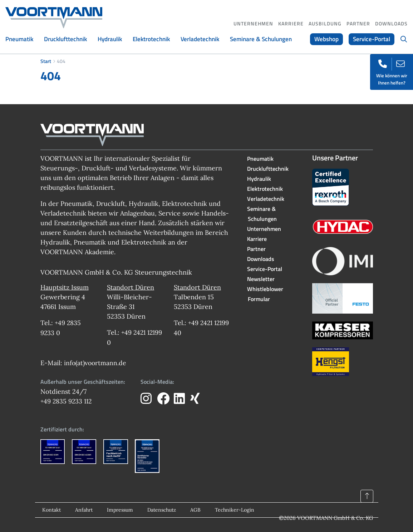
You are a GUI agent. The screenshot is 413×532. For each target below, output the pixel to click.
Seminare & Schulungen (261, 39)
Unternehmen (253, 23)
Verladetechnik (200, 39)
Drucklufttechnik (65, 39)
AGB (195, 510)
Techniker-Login (235, 510)
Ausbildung (325, 23)
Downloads (391, 23)
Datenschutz (162, 510)
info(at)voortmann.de (96, 362)
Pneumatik (19, 39)
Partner (358, 23)
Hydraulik (110, 39)
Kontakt (51, 510)
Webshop (326, 39)
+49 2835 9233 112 (67, 401)
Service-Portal (372, 39)
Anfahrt (84, 510)
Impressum (120, 510)
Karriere (291, 23)
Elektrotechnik (151, 39)
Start (46, 61)
